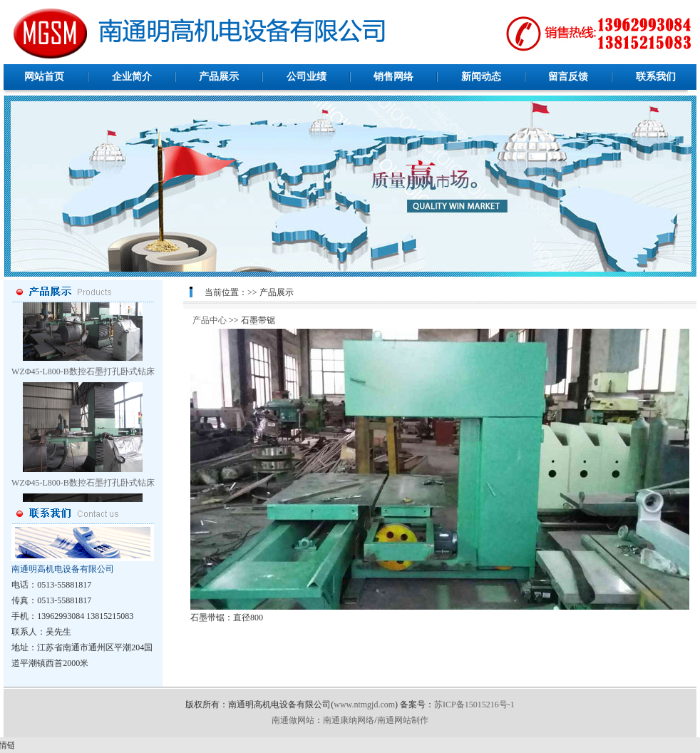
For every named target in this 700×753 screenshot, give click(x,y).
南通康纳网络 (349, 720)
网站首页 (44, 77)
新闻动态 (481, 77)
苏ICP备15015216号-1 (474, 705)
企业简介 (132, 77)
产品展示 (219, 77)
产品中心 (210, 320)
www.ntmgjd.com (364, 705)
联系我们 (656, 77)
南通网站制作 (403, 720)
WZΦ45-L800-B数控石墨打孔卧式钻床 (83, 375)
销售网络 (393, 77)
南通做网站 (293, 720)
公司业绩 (307, 77)
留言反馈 (568, 77)
